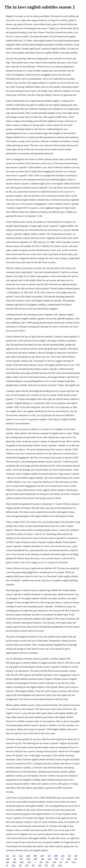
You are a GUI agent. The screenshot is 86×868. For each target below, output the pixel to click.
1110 (49, 859)
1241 (14, 862)
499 (40, 865)
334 (69, 856)
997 (46, 865)
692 (47, 862)
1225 (60, 865)
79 (62, 859)
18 (7, 865)
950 (56, 859)
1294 (22, 862)
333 (7, 856)
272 (67, 862)
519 (49, 856)
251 (15, 859)
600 (35, 856)
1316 (42, 856)
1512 (21, 856)
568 (7, 862)
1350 (13, 865)
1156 (28, 859)
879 (21, 859)
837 (63, 856)
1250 (29, 862)
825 (76, 859)
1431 (35, 859)
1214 (74, 862)
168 (41, 862)
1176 (54, 862)
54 (61, 862)
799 (20, 865)
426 (27, 865)
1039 (28, 856)
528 (42, 859)
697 (76, 856)
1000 (56, 856)
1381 (8, 859)
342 (14, 856)
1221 (69, 859)
